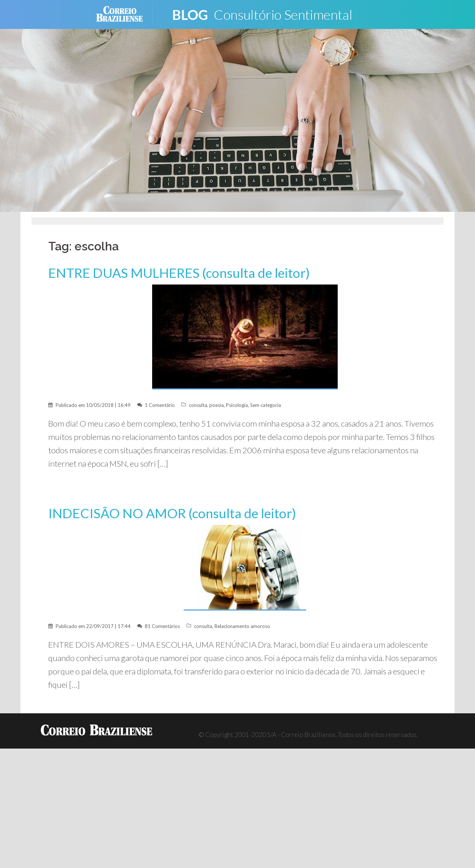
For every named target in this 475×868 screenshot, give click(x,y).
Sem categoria (266, 405)
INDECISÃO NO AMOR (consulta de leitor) (172, 513)
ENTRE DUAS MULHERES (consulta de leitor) (179, 273)
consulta (198, 405)
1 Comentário (160, 405)
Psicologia (237, 405)
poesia (217, 405)
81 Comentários (162, 626)
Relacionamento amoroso (242, 626)
